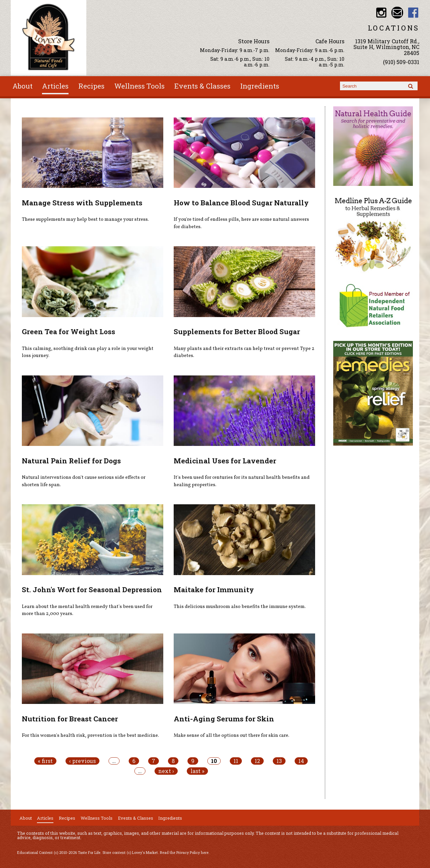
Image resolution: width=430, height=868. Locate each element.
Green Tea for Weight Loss (69, 331)
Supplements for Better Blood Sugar (237, 331)
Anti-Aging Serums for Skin (224, 719)
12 (257, 761)
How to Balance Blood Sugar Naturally (241, 203)
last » (197, 771)
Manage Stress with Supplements (82, 203)
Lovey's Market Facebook (413, 13)
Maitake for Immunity (214, 590)
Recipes (91, 86)
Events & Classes (202, 86)
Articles (55, 86)
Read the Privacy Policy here (184, 853)
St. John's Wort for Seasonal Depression (92, 590)
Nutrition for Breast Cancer (70, 719)
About (23, 86)
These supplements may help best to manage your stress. (85, 219)
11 (236, 761)
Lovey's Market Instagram (381, 13)
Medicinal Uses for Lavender (225, 461)
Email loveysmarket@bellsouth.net (397, 13)
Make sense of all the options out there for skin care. (231, 735)
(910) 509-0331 (401, 62)
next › (166, 771)
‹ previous (82, 761)
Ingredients (260, 86)
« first (45, 761)
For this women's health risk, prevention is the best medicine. (90, 735)
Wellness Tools (139, 86)
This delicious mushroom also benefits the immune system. (240, 607)
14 (301, 761)
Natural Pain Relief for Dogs (71, 461)
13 (279, 761)
